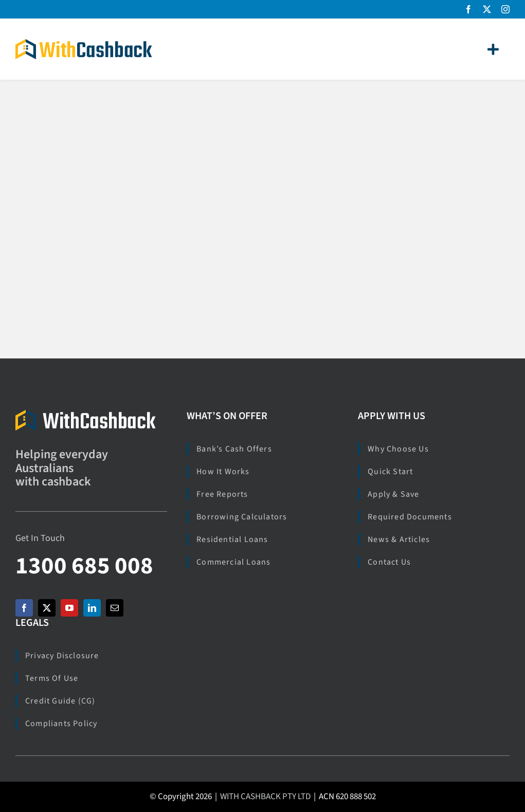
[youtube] (69, 608)
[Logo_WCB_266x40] (84, 43)
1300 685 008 (84, 566)
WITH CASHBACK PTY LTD (265, 797)
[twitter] (487, 9)
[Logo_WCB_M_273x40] (86, 414)
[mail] (115, 608)
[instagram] (505, 9)
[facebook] (468, 9)
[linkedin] (92, 608)
